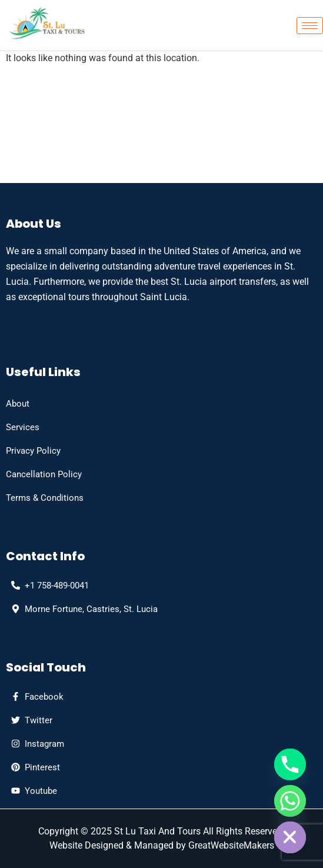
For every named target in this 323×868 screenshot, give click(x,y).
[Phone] (290, 764)
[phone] (47, 586)
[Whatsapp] (290, 801)
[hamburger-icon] (310, 26)
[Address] (82, 609)
